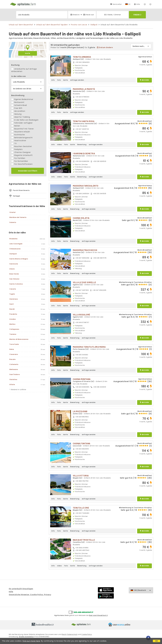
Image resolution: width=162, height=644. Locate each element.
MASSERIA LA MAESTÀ (84, 89)
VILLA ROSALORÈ (81, 315)
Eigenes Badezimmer (22, 99)
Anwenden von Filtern (28, 171)
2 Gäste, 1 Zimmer (113, 15)
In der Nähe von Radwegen (25, 120)
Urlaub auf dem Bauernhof (21, 25)
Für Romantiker (20, 161)
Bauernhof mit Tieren (23, 129)
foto (59, 80)
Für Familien (18, 158)
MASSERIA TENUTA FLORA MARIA (89, 347)
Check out (88, 15)
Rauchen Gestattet (22, 146)
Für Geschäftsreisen (22, 164)
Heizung (16, 114)
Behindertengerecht (22, 138)
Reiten (16, 126)
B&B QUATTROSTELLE (84, 540)
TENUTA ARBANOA (82, 57)
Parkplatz (17, 149)
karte (28, 53)
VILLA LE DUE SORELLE (84, 282)
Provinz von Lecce (79, 25)
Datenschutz (72, 634)
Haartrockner (19, 141)
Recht (64, 634)
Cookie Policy (87, 634)
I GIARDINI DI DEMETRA (84, 153)
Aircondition (18, 111)
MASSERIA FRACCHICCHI (85, 250)
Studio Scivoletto (26, 637)
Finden (137, 15)
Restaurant (18, 102)
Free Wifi (17, 108)
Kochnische (18, 135)
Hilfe (137, 4)
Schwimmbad (19, 105)
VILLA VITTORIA (81, 476)
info (53, 80)
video (59, 145)
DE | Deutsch (144, 590)
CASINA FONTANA (82, 443)
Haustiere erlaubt (21, 132)
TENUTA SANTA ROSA (84, 121)
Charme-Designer (21, 152)
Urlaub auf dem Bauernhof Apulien (52, 25)
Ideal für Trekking (21, 117)
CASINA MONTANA (82, 379)
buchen (144, 80)
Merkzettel (116, 4)
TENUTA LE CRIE (81, 508)
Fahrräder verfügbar (22, 123)
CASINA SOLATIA (81, 218)
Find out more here (31, 641)
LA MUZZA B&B (80, 411)
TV (14, 143)
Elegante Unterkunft (22, 155)
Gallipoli (94, 25)
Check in (75, 15)
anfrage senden (77, 80)
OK (157, 641)
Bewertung (82, 145)
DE (129, 4)
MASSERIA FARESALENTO (86, 186)
